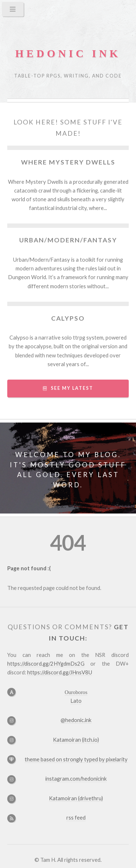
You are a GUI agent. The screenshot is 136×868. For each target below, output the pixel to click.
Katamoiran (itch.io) (76, 740)
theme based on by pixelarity (76, 759)
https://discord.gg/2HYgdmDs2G (46, 664)
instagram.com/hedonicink (76, 779)
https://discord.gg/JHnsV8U (60, 672)
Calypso (68, 318)
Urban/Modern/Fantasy (68, 240)
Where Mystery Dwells (68, 162)
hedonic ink (68, 53)
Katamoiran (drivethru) (76, 798)
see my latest (72, 388)
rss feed (76, 818)
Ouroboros (76, 692)
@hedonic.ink (76, 720)
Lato (76, 701)
